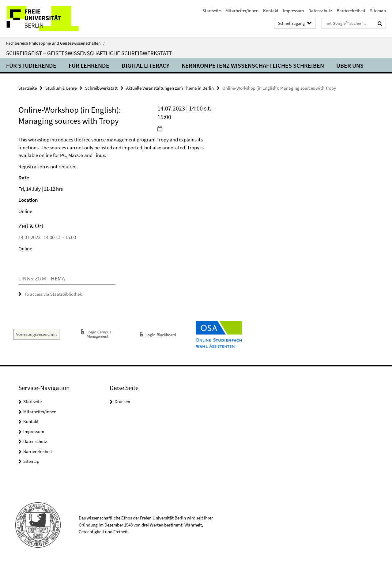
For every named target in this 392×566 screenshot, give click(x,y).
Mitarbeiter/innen (242, 11)
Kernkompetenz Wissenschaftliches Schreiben (253, 65)
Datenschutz (320, 11)
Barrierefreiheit (351, 11)
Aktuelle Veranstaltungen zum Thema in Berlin (170, 88)
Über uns (350, 65)
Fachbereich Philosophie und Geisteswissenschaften (55, 43)
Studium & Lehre (61, 88)
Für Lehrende (89, 65)
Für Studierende (31, 65)
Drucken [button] (122, 401)
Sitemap (378, 11)
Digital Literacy (145, 65)
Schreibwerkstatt (101, 88)
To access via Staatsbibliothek (53, 294)
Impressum (293, 11)
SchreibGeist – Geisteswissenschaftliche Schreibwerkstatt (89, 53)
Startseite (212, 11)
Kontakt (271, 11)
